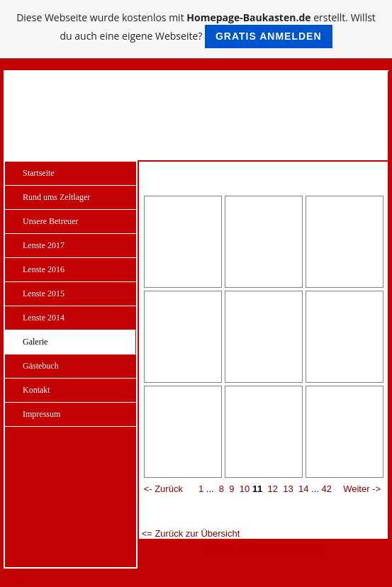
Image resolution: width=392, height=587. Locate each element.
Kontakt (37, 390)
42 (327, 489)
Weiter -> (362, 489)
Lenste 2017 (44, 245)
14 (303, 489)
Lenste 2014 (44, 318)
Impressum (41, 414)
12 (273, 489)
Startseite (39, 173)
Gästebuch (41, 366)
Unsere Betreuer (50, 221)
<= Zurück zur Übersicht (191, 533)
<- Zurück (163, 489)
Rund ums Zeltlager (56, 197)
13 (288, 489)
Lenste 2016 (44, 269)
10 (245, 489)
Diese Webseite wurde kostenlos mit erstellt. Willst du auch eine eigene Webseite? (196, 29)
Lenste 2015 (44, 293)
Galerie (35, 342)
